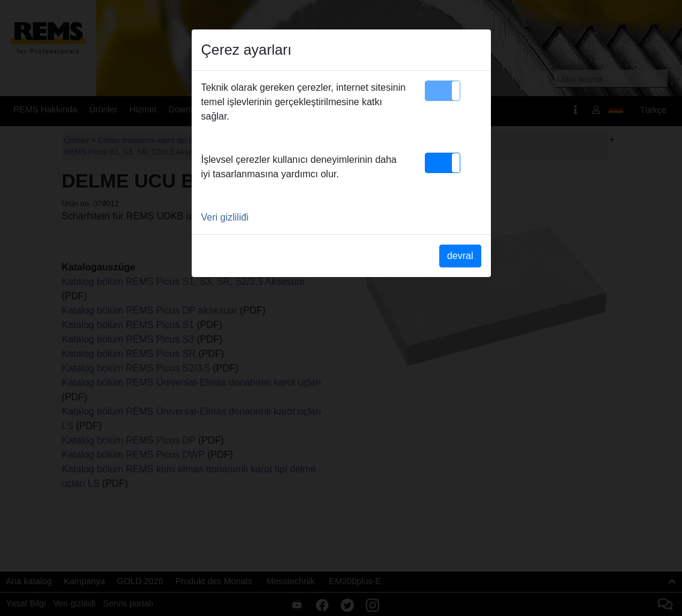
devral (460, 256)
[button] (443, 91)
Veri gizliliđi (225, 217)
